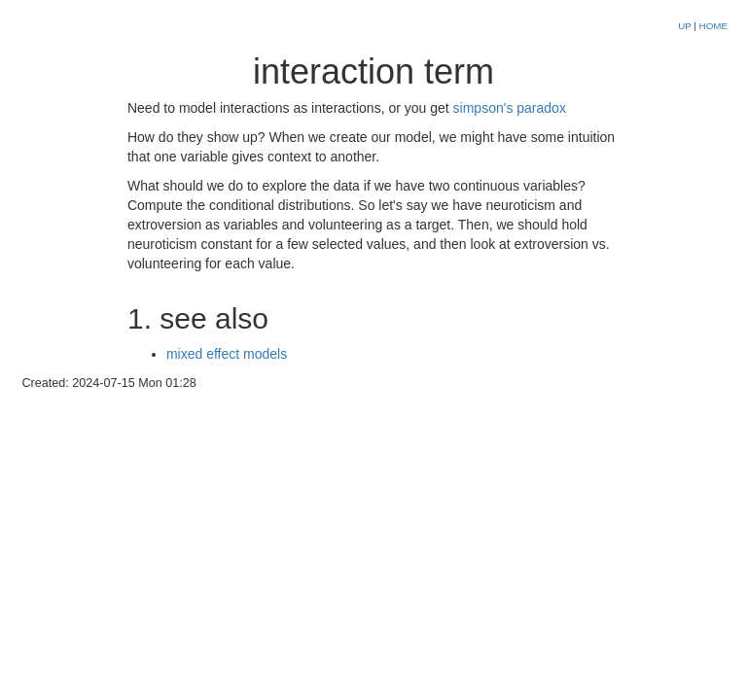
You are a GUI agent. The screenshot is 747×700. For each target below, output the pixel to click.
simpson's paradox (510, 108)
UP (686, 26)
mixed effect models (227, 354)
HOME (713, 26)
